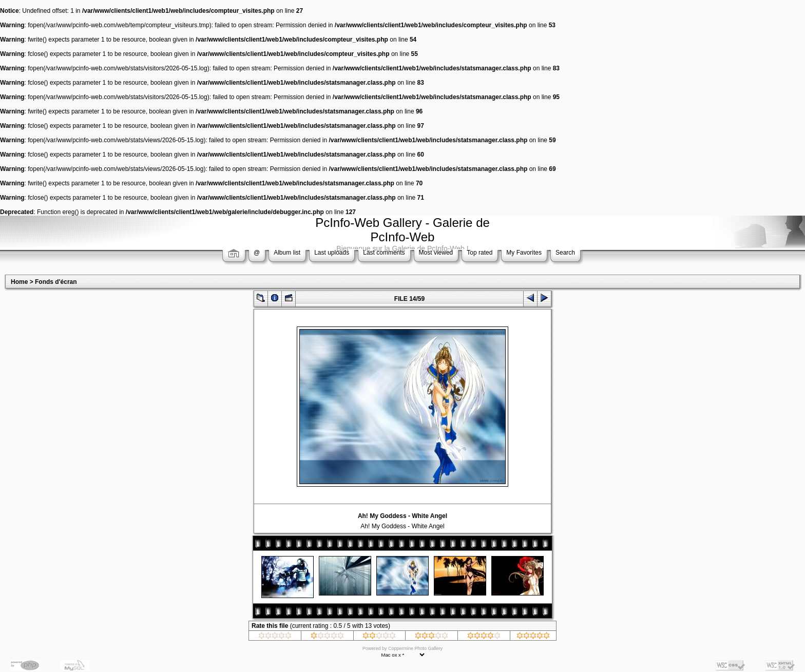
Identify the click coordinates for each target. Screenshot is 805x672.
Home (19, 282)
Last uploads (332, 253)
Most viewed (436, 253)
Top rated (480, 253)
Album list (287, 253)
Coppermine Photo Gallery (415, 648)
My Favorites (524, 253)
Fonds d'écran (56, 282)
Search (565, 253)
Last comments (384, 253)
